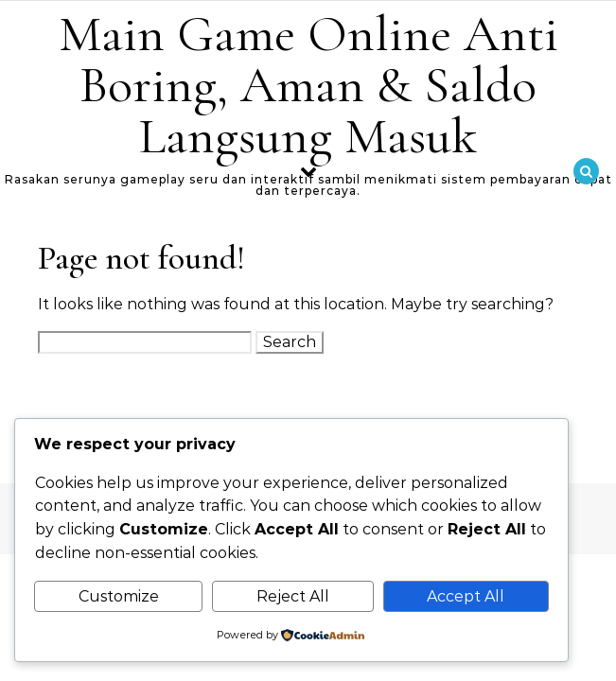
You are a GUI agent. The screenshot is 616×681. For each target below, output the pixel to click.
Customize (119, 596)
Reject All (293, 596)
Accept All (466, 596)
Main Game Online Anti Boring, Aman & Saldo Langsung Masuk (308, 85)
